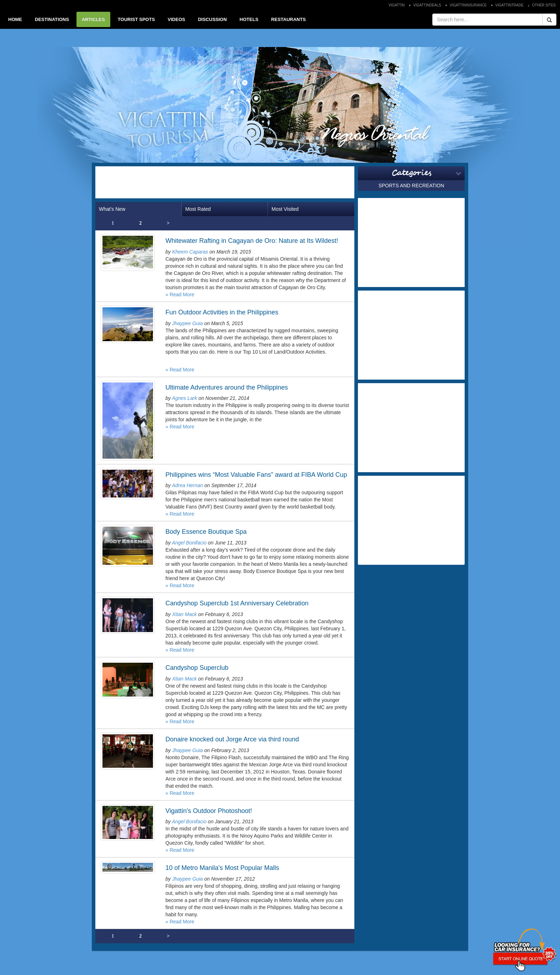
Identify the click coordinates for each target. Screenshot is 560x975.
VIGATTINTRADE (509, 5)
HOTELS (249, 19)
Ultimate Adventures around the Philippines (227, 387)
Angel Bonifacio (189, 543)
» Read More (180, 294)
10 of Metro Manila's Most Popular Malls (222, 868)
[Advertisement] (225, 182)
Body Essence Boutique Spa (206, 532)
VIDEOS (176, 19)
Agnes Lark (184, 398)
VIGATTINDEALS (427, 5)
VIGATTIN (397, 5)
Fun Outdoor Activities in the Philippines (222, 312)
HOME (15, 19)
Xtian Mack (184, 614)
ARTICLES (93, 19)
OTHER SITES (544, 5)
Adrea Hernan (187, 485)
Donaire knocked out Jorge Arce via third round (232, 739)
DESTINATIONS (52, 19)
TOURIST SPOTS (136, 19)
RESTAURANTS (288, 19)
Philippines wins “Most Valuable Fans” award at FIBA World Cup (256, 475)
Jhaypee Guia (187, 323)
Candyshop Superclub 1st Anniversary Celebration (237, 603)
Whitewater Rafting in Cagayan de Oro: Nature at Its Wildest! (252, 241)
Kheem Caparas (190, 252)
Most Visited (285, 209)
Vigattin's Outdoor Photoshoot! (209, 811)
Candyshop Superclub (197, 668)
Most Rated (198, 209)
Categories (411, 173)
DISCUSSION (212, 19)
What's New (112, 209)
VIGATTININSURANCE (468, 5)
